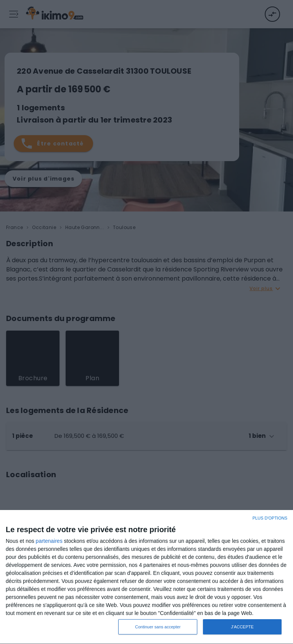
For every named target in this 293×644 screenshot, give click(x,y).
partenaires (49, 541)
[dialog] (146, 577)
